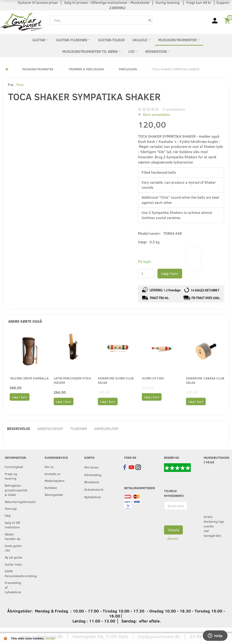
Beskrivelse (19, 428)
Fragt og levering (11, 476)
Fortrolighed (14, 467)
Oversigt (11, 508)
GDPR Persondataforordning (15, 573)
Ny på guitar (14, 557)
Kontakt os (52, 474)
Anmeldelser (106, 428)
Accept (50, 638)
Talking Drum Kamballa (29, 378)
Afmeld (173, 539)
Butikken (51, 488)
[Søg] (150, 20)
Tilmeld (173, 530)
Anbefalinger (50, 428)
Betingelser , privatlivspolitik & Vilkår (15, 490)
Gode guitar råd (13, 548)
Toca (20, 84)
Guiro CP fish (153, 378)
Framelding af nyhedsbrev (13, 587)
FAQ (8, 515)
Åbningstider (54, 495)
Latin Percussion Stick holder (72, 380)
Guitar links (13, 564)
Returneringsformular (15, 502)
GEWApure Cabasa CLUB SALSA (205, 380)
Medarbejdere (54, 481)
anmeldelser (174, 109)
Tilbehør (79, 428)
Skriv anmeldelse (156, 114)
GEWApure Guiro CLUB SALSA (116, 380)
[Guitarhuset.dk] (22, 21)
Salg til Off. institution (13, 525)
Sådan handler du (13, 536)
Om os (49, 467)
